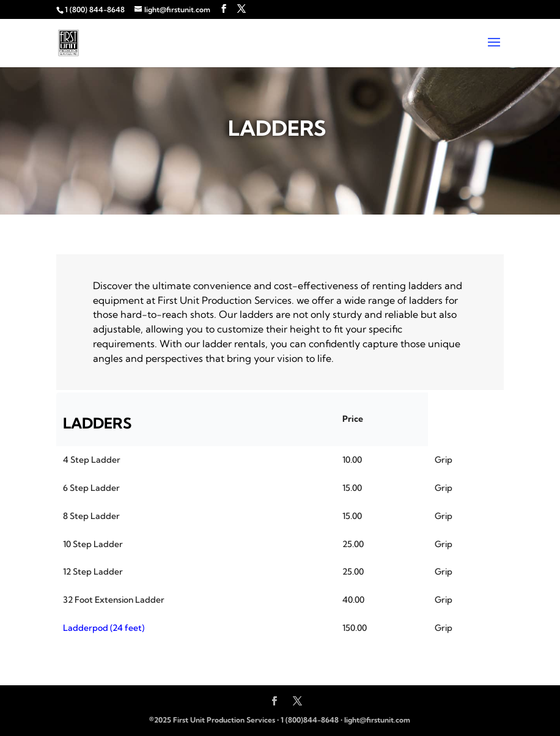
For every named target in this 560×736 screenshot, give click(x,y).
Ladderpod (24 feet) (104, 628)
